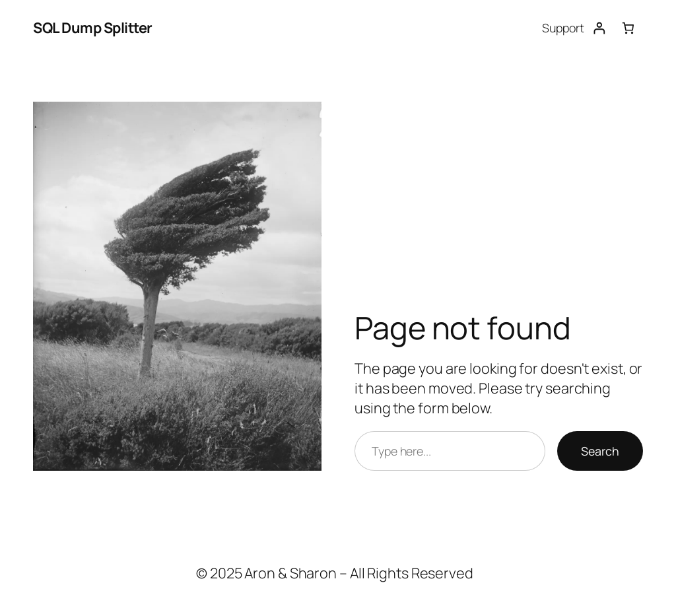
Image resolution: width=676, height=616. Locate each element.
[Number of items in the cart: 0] (628, 28)
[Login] (599, 28)
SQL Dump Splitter (93, 28)
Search (600, 451)
